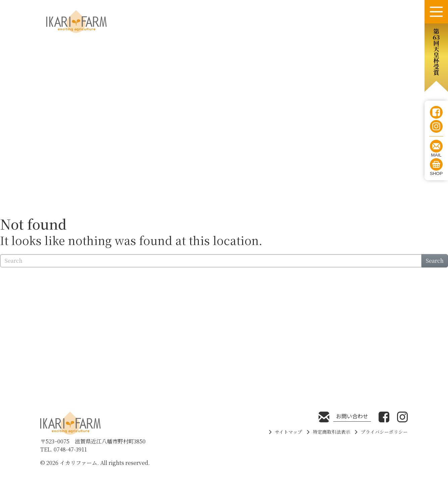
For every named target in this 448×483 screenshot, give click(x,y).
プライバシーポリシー (384, 432)
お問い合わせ (352, 416)
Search (435, 261)
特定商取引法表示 (332, 432)
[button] (436, 58)
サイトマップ (288, 432)
